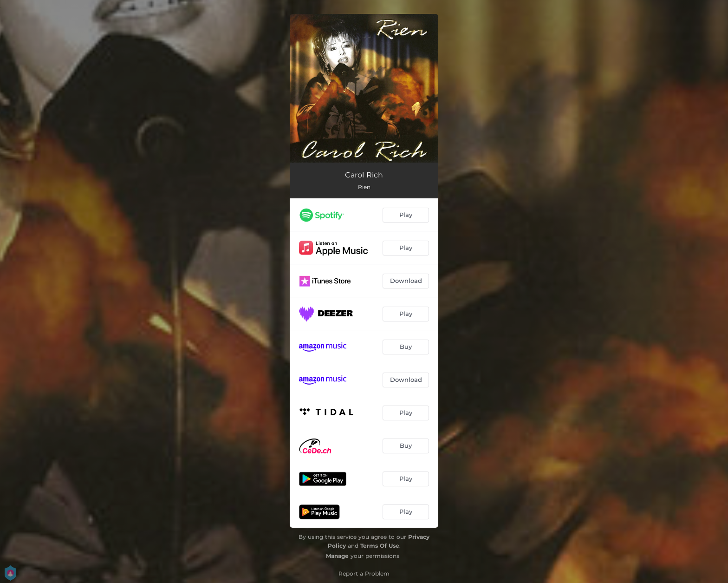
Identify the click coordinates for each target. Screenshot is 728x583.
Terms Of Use (380, 546)
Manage (337, 556)
